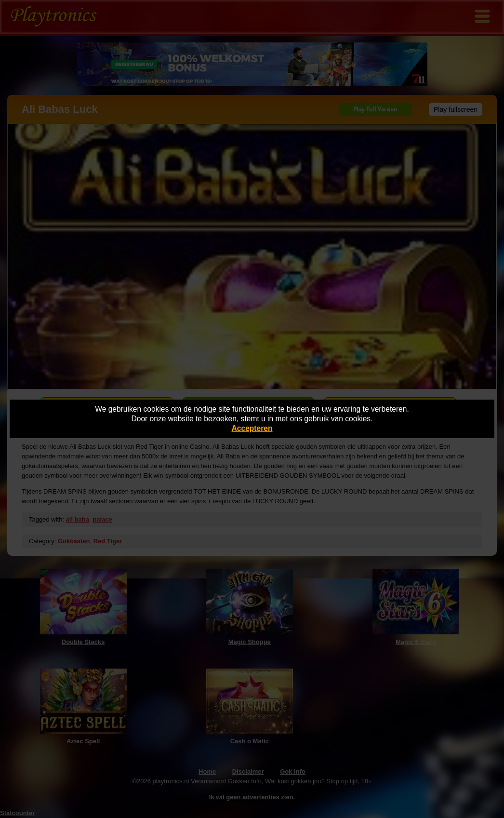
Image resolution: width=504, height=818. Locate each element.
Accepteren (252, 428)
